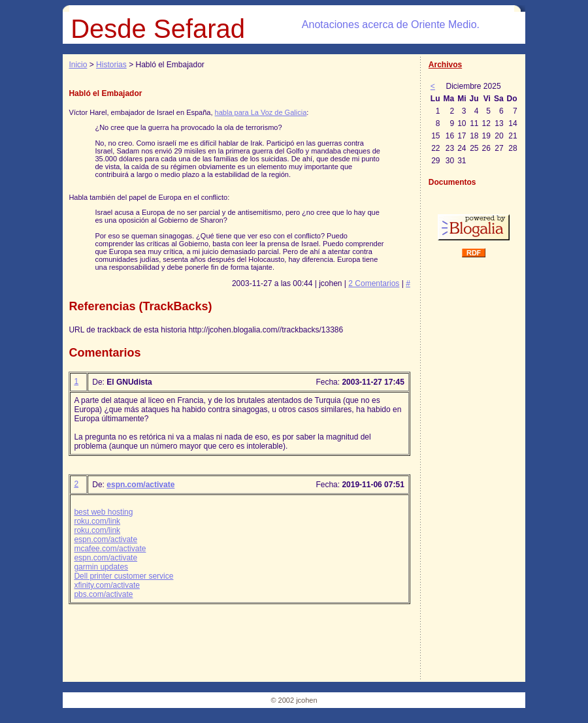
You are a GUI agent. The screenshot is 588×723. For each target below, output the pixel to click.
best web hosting (103, 512)
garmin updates (101, 567)
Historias (111, 65)
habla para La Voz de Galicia (261, 112)
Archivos (445, 65)
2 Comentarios (374, 283)
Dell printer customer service (123, 576)
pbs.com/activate (103, 594)
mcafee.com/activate (110, 549)
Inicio (78, 65)
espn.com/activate (140, 485)
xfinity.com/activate (106, 585)
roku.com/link (97, 521)
